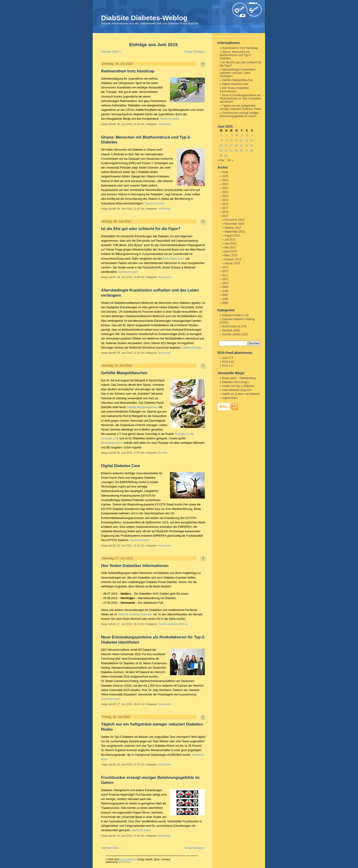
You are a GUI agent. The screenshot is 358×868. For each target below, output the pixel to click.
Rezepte (163, 453)
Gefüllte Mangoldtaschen (124, 373)
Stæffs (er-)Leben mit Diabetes (241, 394)
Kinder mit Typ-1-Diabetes (238, 386)
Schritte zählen (231, 334)
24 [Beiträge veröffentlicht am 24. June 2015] (231, 151)
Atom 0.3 (227, 358)
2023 (225, 184)
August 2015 (232, 236)
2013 (225, 271)
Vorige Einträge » (195, 52)
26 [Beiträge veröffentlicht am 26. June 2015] (241, 151)
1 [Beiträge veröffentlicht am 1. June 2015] (222, 135)
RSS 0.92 (228, 362)
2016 (225, 212)
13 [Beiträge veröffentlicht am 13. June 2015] (246, 140)
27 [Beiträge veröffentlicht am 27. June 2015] (246, 151)
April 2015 (230, 251)
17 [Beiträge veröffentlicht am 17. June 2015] (231, 146)
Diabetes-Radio (232, 315)
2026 (225, 172)
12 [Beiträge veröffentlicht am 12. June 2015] (241, 140)
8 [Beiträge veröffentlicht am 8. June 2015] (222, 140)
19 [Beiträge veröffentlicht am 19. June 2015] (241, 146)
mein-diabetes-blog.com (237, 390)
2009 (225, 287)
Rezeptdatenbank (112, 443)
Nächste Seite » (111, 52)
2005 (225, 303)
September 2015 (235, 232)
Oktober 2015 (233, 228)
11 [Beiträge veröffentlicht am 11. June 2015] (236, 140)
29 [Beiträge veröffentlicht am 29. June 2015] (221, 156)
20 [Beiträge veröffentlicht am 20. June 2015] (246, 146)
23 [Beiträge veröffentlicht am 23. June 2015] (226, 151)
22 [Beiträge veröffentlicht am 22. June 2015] (221, 151)
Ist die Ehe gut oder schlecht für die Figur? (141, 229)
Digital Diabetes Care (121, 466)
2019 (225, 200)
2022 (225, 188)
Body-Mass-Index (174, 259)
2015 (225, 216)
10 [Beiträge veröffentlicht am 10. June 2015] (231, 140)
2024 (225, 180)
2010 (225, 283)
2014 (225, 267)
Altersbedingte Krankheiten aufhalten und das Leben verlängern (238, 73)
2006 (225, 299)
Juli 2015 (230, 240)
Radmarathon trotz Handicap (128, 71)
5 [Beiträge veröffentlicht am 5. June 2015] (242, 135)
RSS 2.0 (227, 366)
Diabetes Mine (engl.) (235, 382)
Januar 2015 (232, 263)
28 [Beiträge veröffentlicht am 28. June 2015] (252, 151)
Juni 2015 (230, 244)
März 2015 (231, 255)
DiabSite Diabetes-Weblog (144, 18)
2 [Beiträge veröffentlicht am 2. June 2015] (227, 135)
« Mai (221, 160)
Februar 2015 (233, 259)
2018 (225, 204)
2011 (225, 279)
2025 (225, 176)
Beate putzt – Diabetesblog (239, 378)
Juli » (230, 160)
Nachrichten (165, 124)
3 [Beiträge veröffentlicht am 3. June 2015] (232, 135)
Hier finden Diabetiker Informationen (135, 566)
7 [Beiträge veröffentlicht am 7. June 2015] (252, 135)
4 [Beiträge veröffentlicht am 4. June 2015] (237, 135)
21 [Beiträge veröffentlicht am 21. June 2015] (252, 146)
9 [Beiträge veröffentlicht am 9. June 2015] (227, 140)
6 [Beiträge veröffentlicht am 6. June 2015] (247, 135)
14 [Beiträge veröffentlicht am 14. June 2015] (252, 140)
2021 (225, 192)
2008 (225, 291)
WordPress (124, 862)
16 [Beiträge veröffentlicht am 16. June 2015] (226, 146)
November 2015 (234, 224)
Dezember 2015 (234, 220)
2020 (225, 196)
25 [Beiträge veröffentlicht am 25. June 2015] (236, 151)
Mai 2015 (230, 248)
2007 (225, 295)
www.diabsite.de (128, 860)
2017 (225, 208)
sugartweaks (230, 398)
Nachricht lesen (170, 119)
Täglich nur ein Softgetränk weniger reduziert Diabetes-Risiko (241, 107)
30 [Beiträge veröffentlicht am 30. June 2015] (226, 156)
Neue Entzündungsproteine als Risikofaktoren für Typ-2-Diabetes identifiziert (240, 98)
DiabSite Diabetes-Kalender (135, 614)
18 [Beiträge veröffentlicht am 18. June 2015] (236, 146)
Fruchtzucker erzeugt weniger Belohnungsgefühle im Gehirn (239, 115)
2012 (225, 275)
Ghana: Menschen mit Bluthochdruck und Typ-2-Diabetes (236, 55)
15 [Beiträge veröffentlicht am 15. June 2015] (221, 146)
